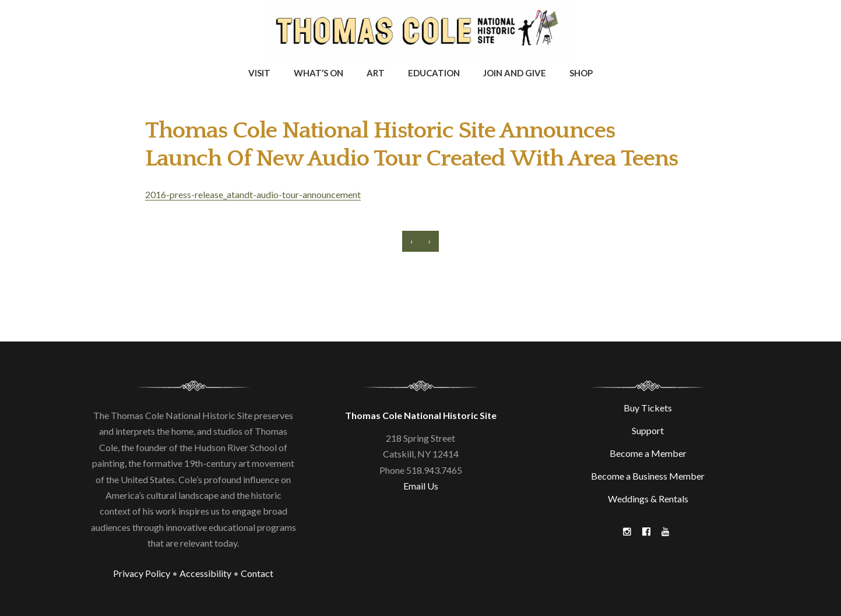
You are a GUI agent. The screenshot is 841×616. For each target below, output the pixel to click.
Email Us (421, 486)
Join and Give (515, 73)
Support (648, 430)
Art (376, 73)
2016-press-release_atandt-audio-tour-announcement (253, 194)
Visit (259, 73)
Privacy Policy (142, 573)
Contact (257, 573)
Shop (581, 73)
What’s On (319, 73)
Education (434, 73)
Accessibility (205, 573)
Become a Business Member (648, 476)
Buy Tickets (648, 408)
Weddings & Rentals (648, 499)
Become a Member (648, 453)
